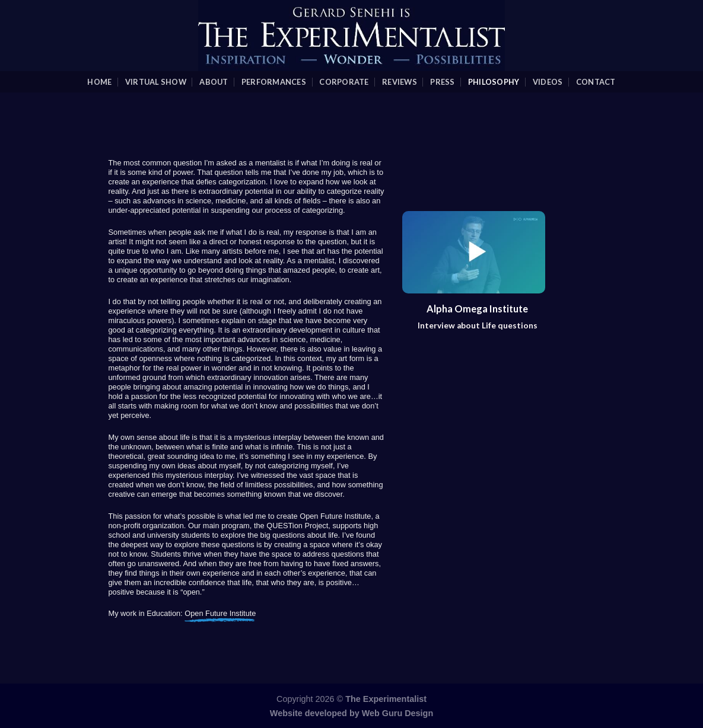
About (214, 82)
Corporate (344, 82)
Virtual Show (156, 82)
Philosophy (494, 82)
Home (99, 82)
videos (548, 82)
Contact (596, 82)
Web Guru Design (397, 713)
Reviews (400, 82)
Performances (274, 82)
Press (442, 82)
